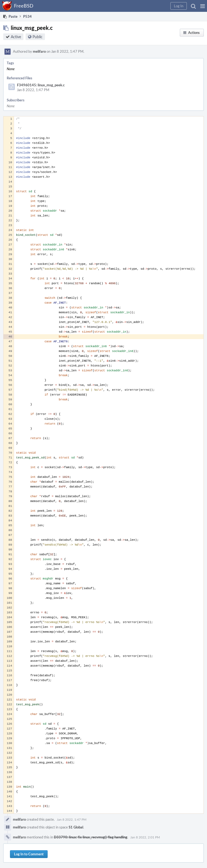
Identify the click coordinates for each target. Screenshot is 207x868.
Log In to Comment (29, 854)
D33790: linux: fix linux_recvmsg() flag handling (91, 837)
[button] (203, 6)
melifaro (39, 51)
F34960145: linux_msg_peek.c (41, 85)
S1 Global (76, 827)
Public (38, 37)
